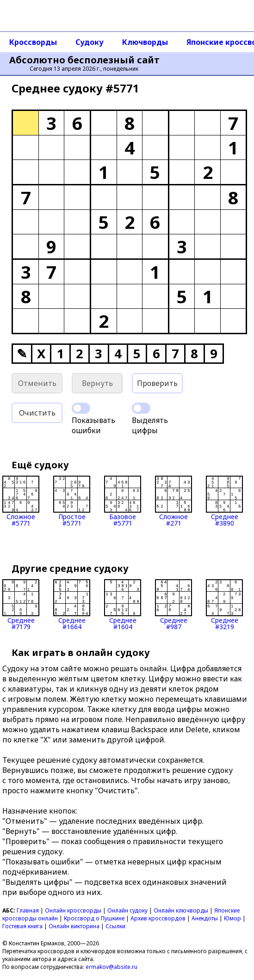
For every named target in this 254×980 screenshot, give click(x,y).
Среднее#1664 (72, 605)
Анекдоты (205, 918)
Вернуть (97, 383)
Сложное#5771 (21, 501)
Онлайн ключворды (181, 910)
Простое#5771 (72, 501)
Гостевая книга (22, 926)
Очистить (37, 413)
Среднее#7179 (21, 605)
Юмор (232, 918)
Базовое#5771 (123, 501)
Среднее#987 (173, 605)
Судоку (90, 42)
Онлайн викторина (74, 926)
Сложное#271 (173, 501)
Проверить (157, 383)
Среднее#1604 (123, 605)
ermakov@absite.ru (112, 967)
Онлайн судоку (127, 910)
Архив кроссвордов (158, 918)
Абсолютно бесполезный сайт (84, 60)
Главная (28, 910)
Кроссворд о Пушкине (94, 918)
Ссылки (115, 926)
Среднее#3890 (224, 501)
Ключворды (145, 42)
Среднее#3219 (224, 605)
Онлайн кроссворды (73, 910)
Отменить (37, 383)
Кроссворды (33, 42)
